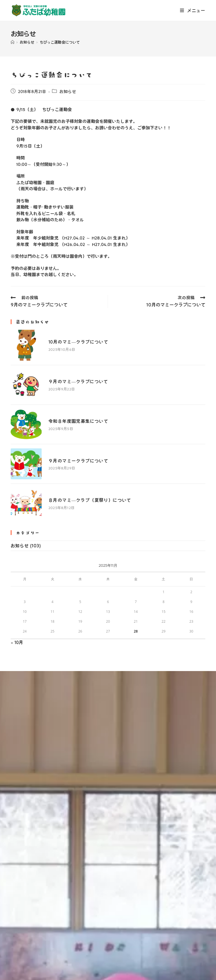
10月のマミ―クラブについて (72, 339)
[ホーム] (13, 42)
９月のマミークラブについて (71, 439)
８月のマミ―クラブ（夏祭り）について (83, 472)
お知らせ (68, 92)
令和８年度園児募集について (71, 406)
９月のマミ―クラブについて (71, 372)
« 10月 (17, 611)
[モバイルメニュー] (193, 10)
